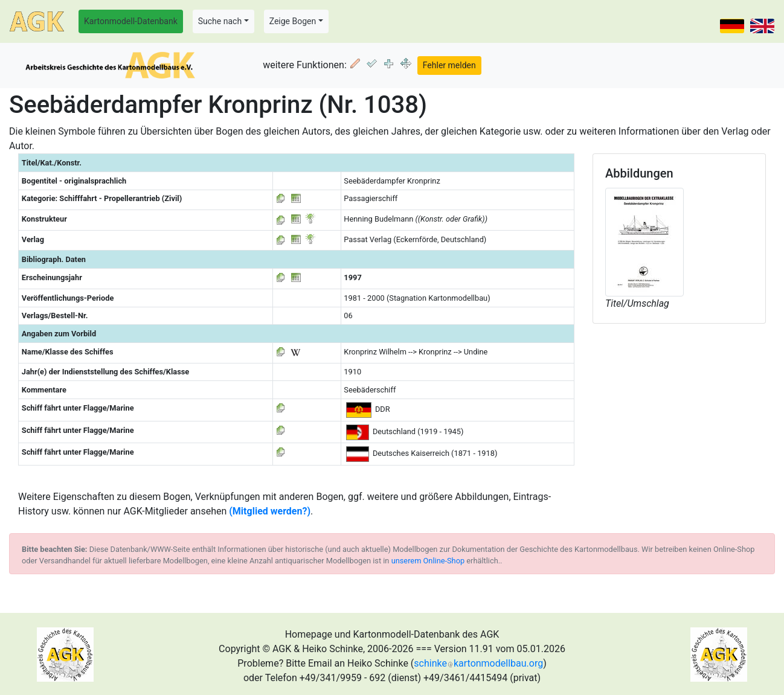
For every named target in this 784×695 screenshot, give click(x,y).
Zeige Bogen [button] (293, 21)
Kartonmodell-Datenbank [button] (131, 21)
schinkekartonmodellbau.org (478, 663)
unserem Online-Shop (428, 561)
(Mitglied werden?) (270, 511)
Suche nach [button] (220, 21)
